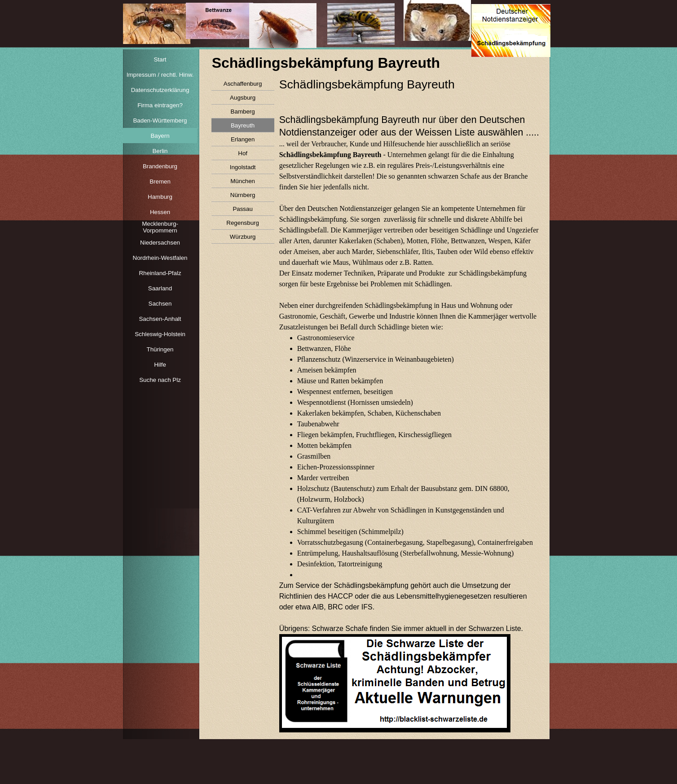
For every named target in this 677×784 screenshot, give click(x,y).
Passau (242, 209)
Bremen (160, 182)
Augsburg (243, 98)
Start (160, 59)
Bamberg (243, 112)
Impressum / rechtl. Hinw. (160, 75)
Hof (243, 153)
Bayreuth (243, 125)
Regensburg (243, 223)
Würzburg (243, 237)
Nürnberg (243, 195)
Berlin (160, 151)
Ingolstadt (243, 167)
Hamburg (160, 197)
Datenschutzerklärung (160, 90)
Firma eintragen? (160, 105)
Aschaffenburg (243, 84)
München (243, 181)
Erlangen (243, 139)
